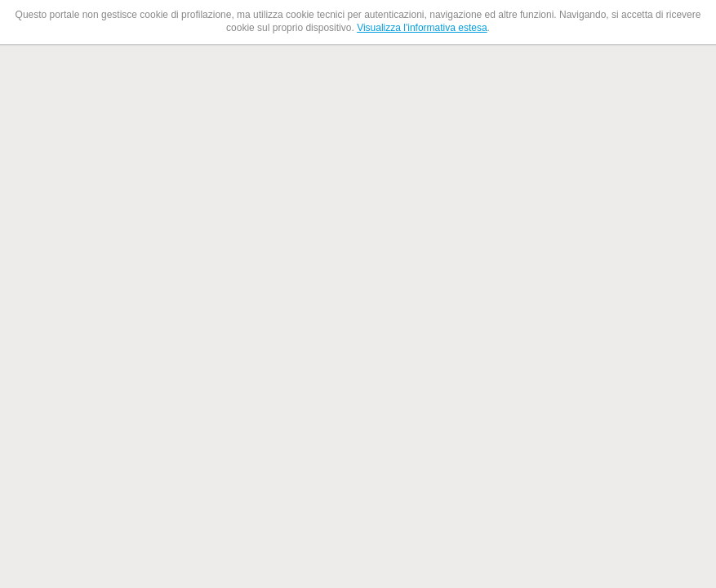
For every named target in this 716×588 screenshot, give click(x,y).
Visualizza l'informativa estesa (422, 28)
